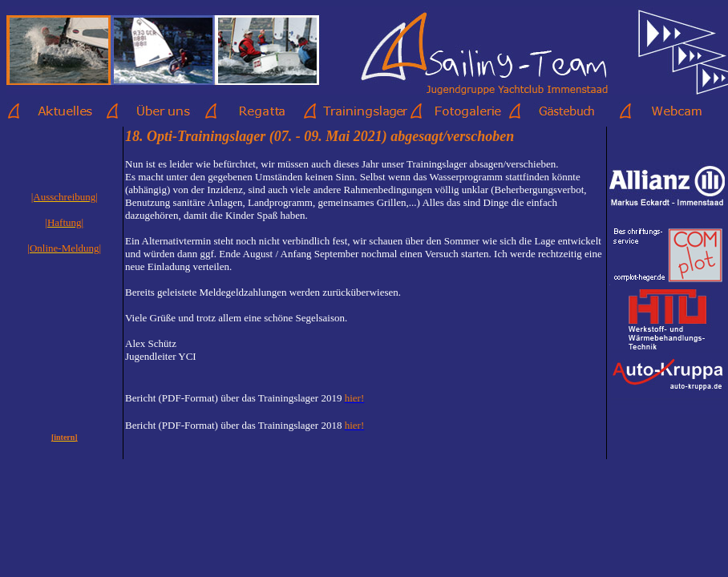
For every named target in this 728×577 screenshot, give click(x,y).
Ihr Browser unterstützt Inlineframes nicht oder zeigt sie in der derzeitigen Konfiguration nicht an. (365, 288)
